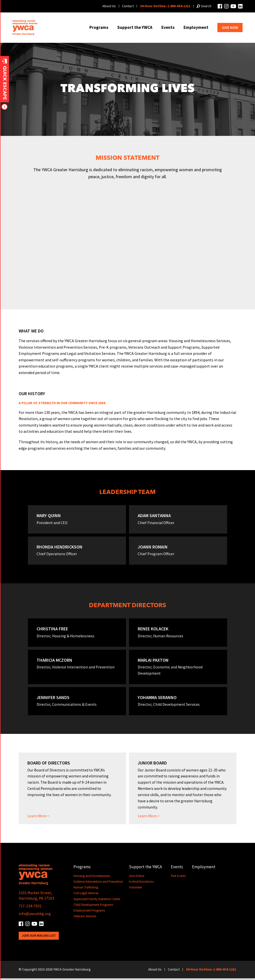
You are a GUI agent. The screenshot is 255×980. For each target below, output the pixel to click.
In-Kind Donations (141, 884)
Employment (196, 27)
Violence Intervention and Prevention (98, 884)
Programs (99, 27)
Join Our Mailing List (39, 937)
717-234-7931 (30, 908)
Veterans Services (85, 918)
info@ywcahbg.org (35, 916)
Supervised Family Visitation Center (97, 901)
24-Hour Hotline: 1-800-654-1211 (165, 6)
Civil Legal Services (86, 896)
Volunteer (136, 890)
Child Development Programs (93, 907)
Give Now (230, 27)
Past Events (179, 878)
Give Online (137, 878)
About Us (109, 6)
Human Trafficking (86, 890)
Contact (128, 6)
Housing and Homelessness (92, 878)
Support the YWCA (135, 27)
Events (168, 27)
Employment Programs (89, 913)
